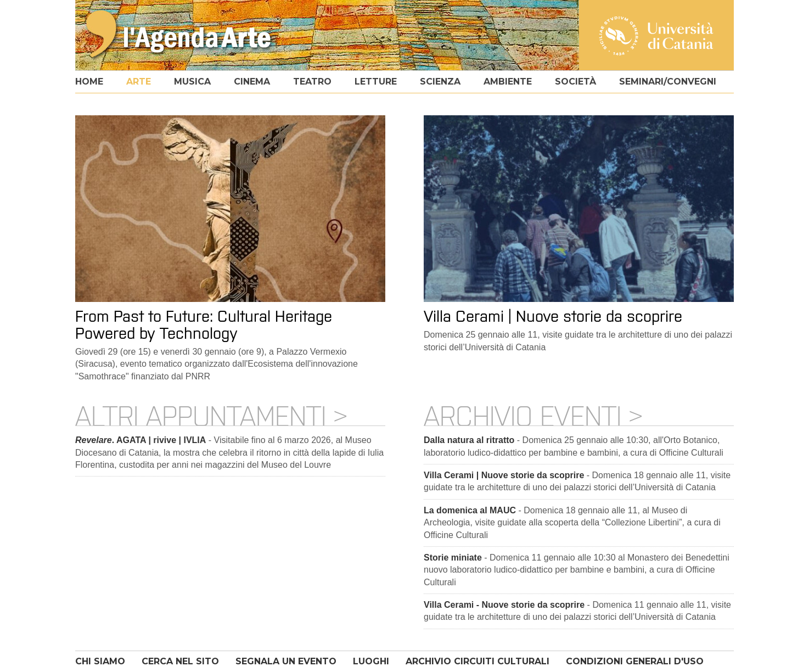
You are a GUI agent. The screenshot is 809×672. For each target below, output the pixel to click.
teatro (312, 82)
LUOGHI (371, 661)
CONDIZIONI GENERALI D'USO (635, 661)
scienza (440, 82)
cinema (252, 82)
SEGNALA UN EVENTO (286, 661)
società (575, 82)
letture (376, 82)
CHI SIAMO (100, 661)
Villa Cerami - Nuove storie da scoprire (504, 605)
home (89, 82)
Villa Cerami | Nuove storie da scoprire (504, 475)
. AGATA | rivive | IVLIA (141, 440)
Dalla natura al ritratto (469, 440)
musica (192, 82)
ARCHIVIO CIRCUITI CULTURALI (477, 661)
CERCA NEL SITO (180, 661)
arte (139, 82)
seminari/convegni (668, 82)
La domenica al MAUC (470, 510)
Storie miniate (453, 558)
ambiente (508, 82)
